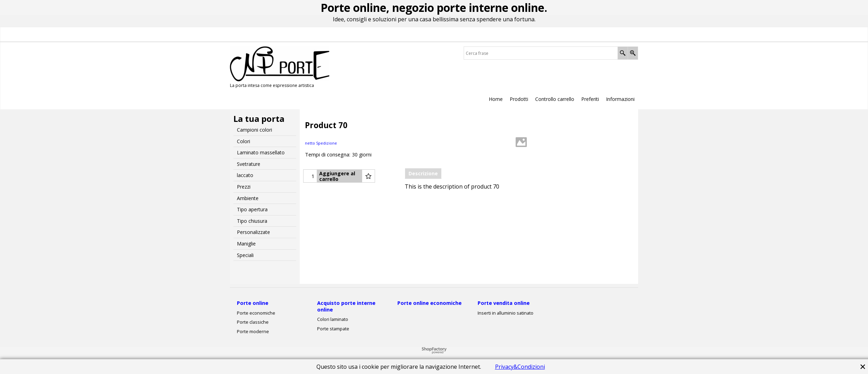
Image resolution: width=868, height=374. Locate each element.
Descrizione (423, 173)
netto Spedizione (321, 143)
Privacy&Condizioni (520, 367)
